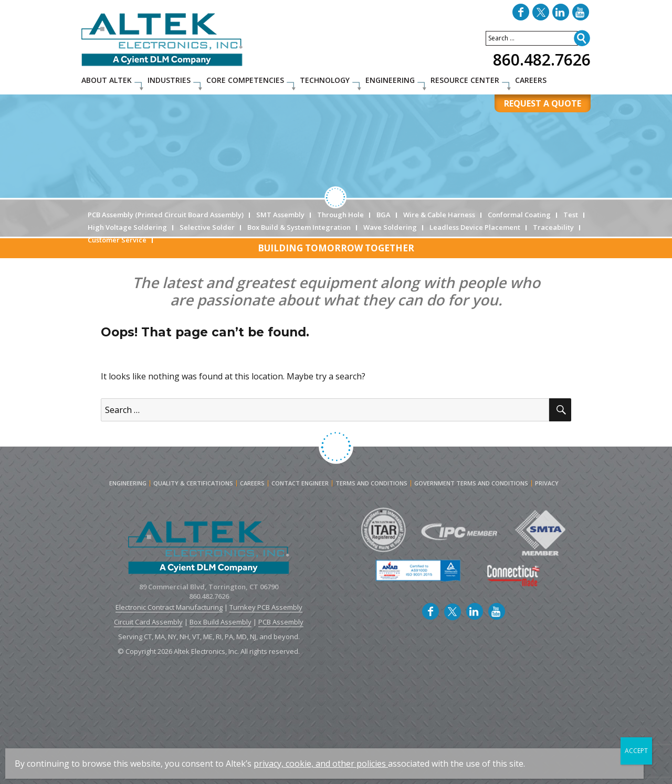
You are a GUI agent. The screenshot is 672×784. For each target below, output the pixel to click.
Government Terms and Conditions (471, 483)
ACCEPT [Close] (636, 751)
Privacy (547, 483)
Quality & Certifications (193, 483)
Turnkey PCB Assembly (266, 607)
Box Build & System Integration (299, 227)
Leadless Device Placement (475, 227)
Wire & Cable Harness (439, 215)
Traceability (553, 227)
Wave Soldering (390, 227)
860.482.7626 (542, 60)
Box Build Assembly (220, 622)
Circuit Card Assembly (148, 622)
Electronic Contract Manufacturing (169, 607)
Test (571, 215)
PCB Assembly (281, 622)
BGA (384, 215)
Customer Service (117, 240)
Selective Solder (207, 227)
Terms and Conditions (371, 483)
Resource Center (465, 80)
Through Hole (340, 215)
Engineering (390, 80)
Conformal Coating (519, 215)
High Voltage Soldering (127, 227)
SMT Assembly (280, 215)
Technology (325, 80)
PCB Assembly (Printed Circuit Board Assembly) (166, 215)
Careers (531, 80)
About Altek (107, 80)
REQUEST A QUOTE (543, 103)
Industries (169, 80)
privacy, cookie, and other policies (320, 764)
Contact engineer (300, 483)
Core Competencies (245, 80)
